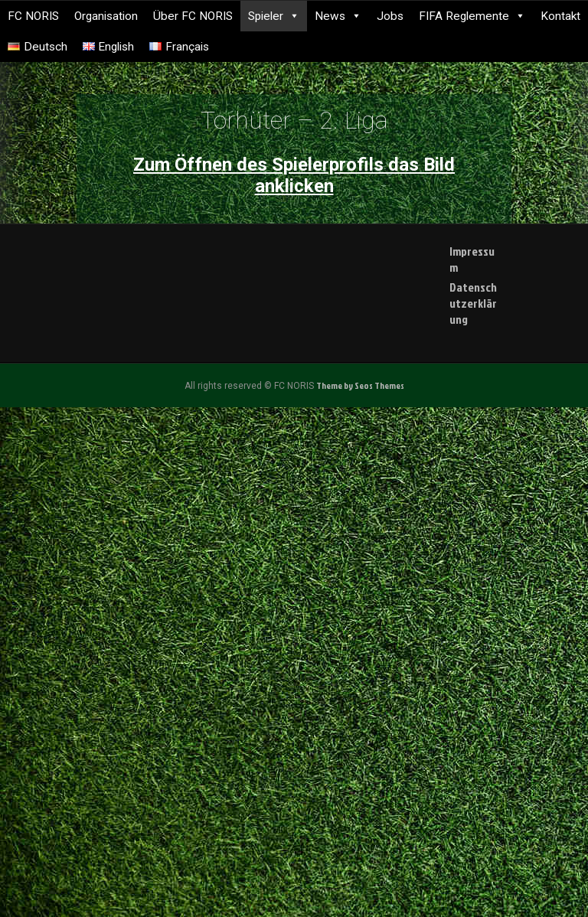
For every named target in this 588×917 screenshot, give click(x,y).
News (338, 16)
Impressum (472, 259)
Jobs (390, 16)
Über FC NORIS (193, 16)
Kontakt (560, 16)
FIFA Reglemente (472, 16)
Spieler (274, 16)
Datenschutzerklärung (473, 303)
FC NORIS (33, 16)
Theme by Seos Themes (360, 385)
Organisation (106, 16)
